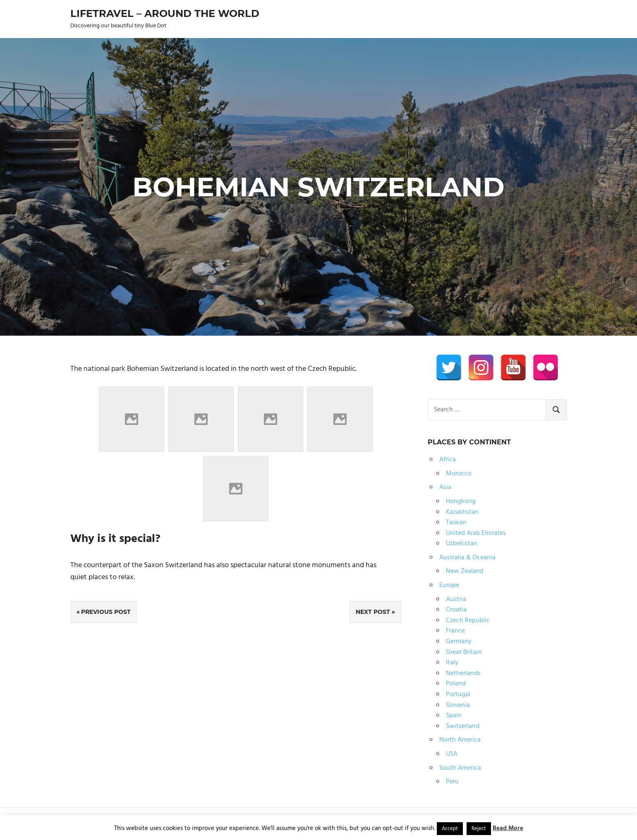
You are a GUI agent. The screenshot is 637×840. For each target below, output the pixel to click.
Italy (452, 663)
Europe (449, 585)
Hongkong (461, 501)
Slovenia (458, 705)
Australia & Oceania (467, 558)
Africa (448, 460)
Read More (508, 828)
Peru (452, 782)
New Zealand (465, 571)
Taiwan (456, 523)
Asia (445, 487)
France (455, 631)
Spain (454, 716)
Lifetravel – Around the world (165, 13)
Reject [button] (479, 829)
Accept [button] (450, 829)
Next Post (373, 612)
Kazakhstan (462, 512)
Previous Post (106, 612)
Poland (456, 684)
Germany (459, 642)
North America (460, 740)
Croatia (456, 610)
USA (452, 754)
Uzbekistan (462, 544)
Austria (456, 599)
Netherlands (463, 673)
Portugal (458, 694)
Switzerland (463, 726)
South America (460, 768)
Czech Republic (468, 620)
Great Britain (464, 652)
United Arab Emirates (476, 533)
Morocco (459, 474)
